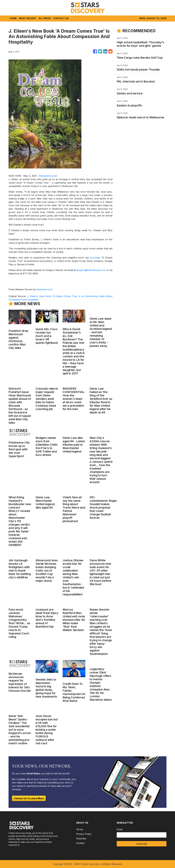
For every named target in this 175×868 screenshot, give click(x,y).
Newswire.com (48, 176)
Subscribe (142, 844)
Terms (80, 829)
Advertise (81, 838)
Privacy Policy (84, 834)
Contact (80, 843)
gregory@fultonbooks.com (91, 270)
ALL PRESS (45, 18)
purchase (95, 258)
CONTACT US (61, 18)
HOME (13, 18)
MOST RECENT (28, 18)
